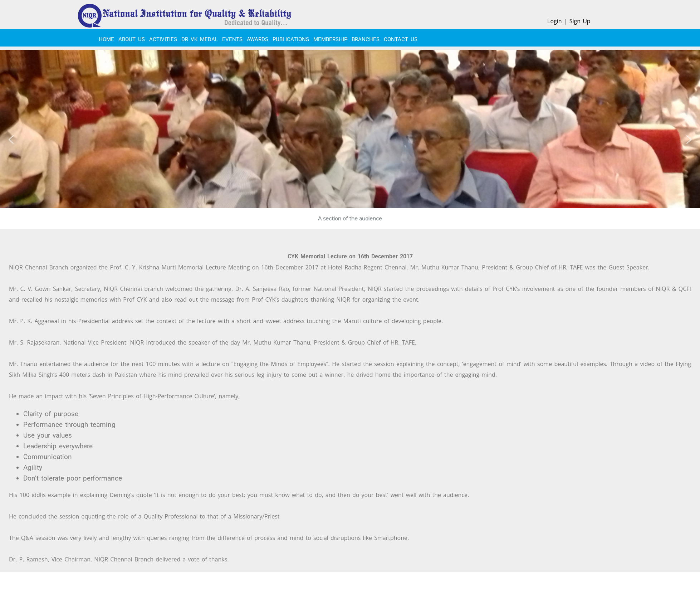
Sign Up (580, 21)
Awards (258, 39)
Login (555, 21)
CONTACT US (401, 39)
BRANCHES (366, 39)
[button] (11, 140)
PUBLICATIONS (291, 39)
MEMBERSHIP (330, 39)
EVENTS (232, 39)
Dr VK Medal (200, 39)
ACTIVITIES (163, 39)
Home (106, 39)
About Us (132, 39)
